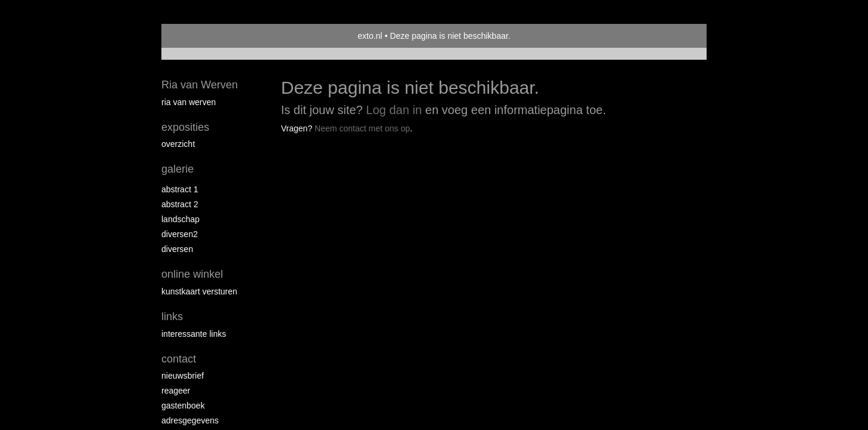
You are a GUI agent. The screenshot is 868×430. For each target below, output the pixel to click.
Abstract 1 (180, 189)
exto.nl (370, 36)
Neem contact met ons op (362, 128)
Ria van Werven (200, 85)
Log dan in (394, 110)
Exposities (185, 127)
